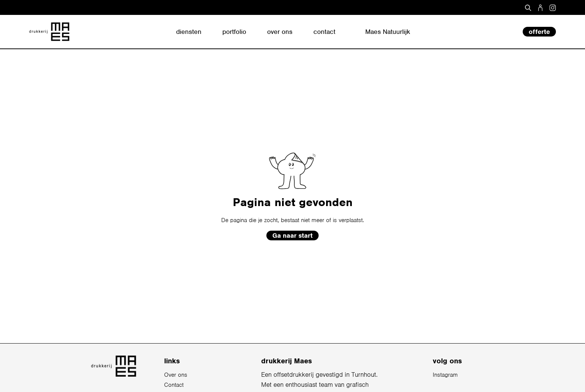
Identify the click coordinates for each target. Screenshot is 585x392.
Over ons (176, 375)
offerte (539, 32)
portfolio (234, 32)
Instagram (445, 375)
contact (324, 32)
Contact (174, 385)
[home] (49, 32)
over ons (280, 32)
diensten (189, 32)
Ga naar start (292, 235)
